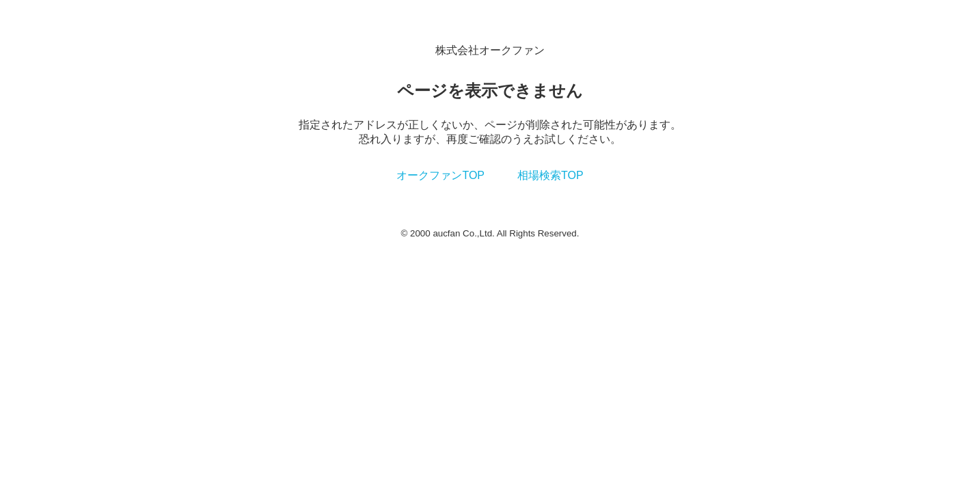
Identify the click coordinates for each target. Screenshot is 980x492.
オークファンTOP (440, 175)
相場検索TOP (550, 175)
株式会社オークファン (490, 50)
